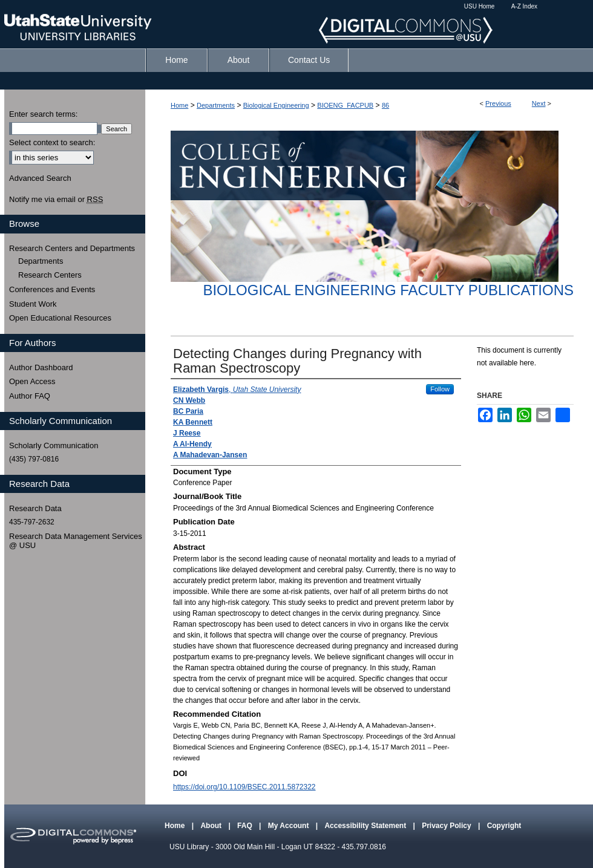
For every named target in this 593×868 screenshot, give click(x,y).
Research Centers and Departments (72, 248)
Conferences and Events (52, 289)
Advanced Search (40, 178)
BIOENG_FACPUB (345, 105)
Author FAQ (30, 396)
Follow (440, 389)
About (212, 826)
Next (539, 103)
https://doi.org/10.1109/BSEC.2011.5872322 (244, 787)
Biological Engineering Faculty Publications (388, 290)
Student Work (33, 304)
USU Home (480, 6)
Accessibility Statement (366, 826)
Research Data (35, 508)
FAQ (246, 826)
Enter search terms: (43, 114)
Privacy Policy (447, 826)
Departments (216, 105)
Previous (498, 103)
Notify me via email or (56, 200)
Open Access (32, 381)
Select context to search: (52, 142)
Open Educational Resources (60, 318)
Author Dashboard (41, 367)
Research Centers (50, 275)
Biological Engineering (276, 105)
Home (179, 105)
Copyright (504, 826)
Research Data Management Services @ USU (76, 541)
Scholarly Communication (54, 445)
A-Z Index (524, 6)
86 (385, 105)
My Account (290, 826)
